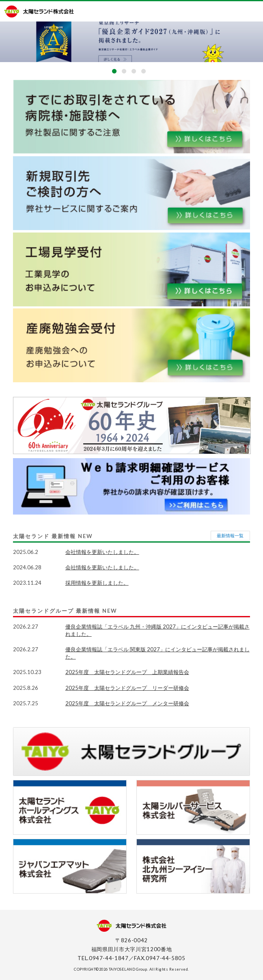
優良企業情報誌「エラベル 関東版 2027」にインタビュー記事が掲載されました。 (157, 653)
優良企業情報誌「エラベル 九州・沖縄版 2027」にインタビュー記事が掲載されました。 (157, 630)
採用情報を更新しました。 (97, 583)
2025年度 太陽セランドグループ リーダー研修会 (127, 688)
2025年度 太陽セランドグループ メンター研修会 (127, 703)
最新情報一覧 (230, 535)
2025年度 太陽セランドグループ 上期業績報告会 (127, 672)
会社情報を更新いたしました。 (102, 552)
